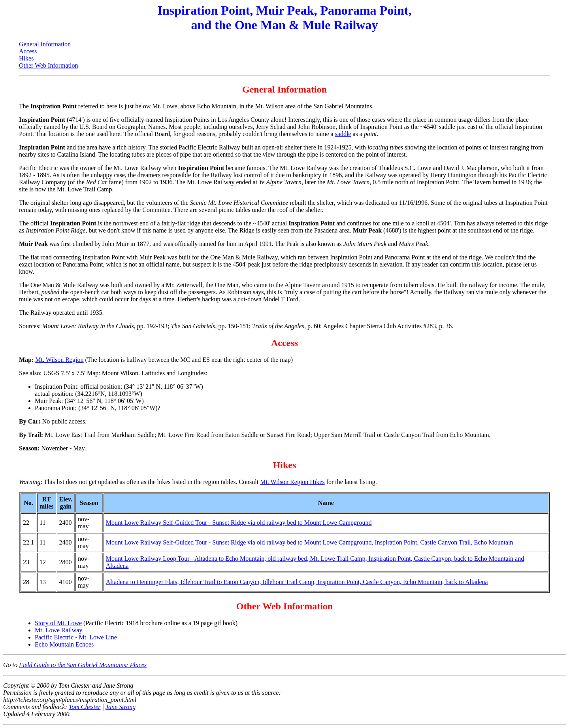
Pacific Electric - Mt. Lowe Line (76, 637)
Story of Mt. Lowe (58, 623)
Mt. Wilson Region (59, 360)
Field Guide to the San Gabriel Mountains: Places (83, 665)
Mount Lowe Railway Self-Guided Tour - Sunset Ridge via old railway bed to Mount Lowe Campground (239, 523)
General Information (45, 44)
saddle (343, 134)
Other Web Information (48, 65)
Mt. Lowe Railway (58, 630)
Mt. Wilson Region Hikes (292, 482)
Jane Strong (121, 707)
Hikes (26, 58)
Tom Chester (85, 707)
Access (28, 51)
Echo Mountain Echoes (64, 644)
